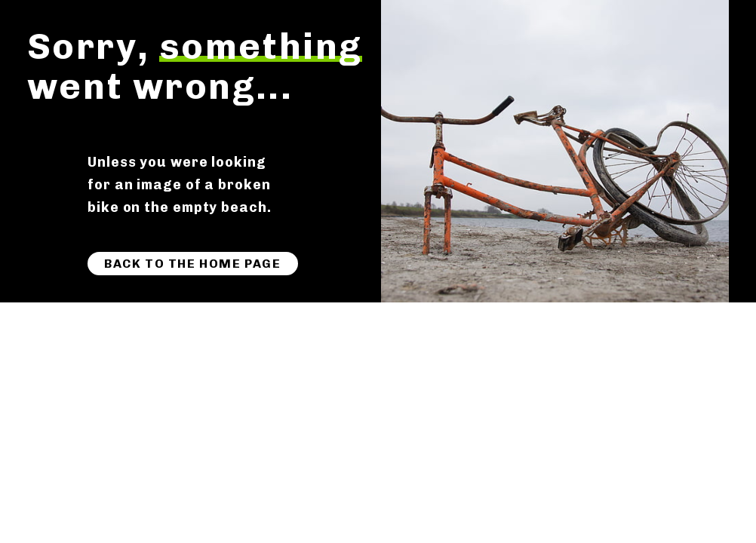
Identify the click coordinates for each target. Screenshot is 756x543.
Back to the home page (193, 264)
